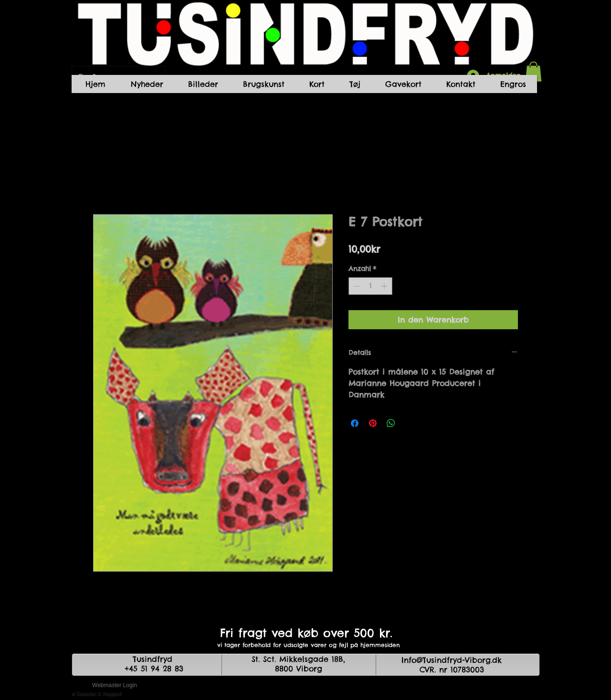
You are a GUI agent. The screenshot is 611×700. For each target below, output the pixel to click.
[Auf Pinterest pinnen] (373, 423)
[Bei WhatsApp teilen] (391, 423)
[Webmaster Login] (115, 686)
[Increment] (385, 286)
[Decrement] (356, 286)
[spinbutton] (370, 286)
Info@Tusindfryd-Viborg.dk (452, 660)
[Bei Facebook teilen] (355, 423)
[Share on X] (409, 423)
